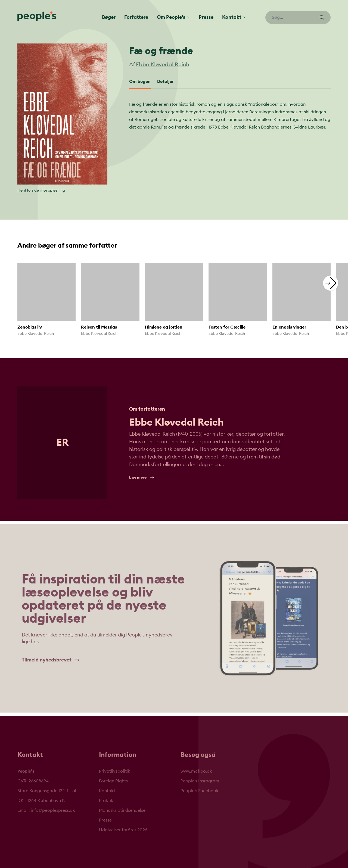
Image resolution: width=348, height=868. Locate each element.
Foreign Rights (113, 781)
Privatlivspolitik (115, 771)
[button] (331, 283)
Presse (206, 17)
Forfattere (136, 17)
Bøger (109, 17)
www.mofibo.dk (196, 771)
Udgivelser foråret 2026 (123, 830)
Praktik (106, 801)
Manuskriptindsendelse (122, 810)
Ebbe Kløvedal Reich (163, 65)
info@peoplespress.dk (53, 810)
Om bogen (140, 82)
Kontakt (107, 791)
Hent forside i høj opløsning (41, 191)
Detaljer (165, 82)
